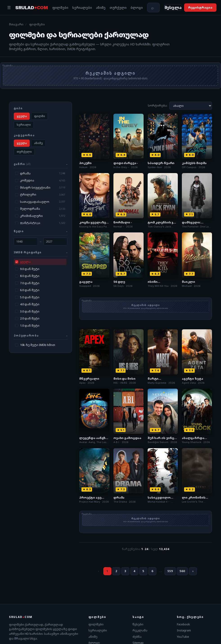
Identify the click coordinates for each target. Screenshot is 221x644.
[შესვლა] (176, 8)
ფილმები (60, 8)
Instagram (184, 632)
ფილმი (39, 117)
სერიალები (82, 8)
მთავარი (16, 26)
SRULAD (32, 8)
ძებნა (137, 638)
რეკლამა (140, 632)
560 (182, 572)
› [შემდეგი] (193, 572)
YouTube (183, 638)
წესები (138, 625)
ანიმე (101, 8)
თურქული (118, 8)
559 (170, 572)
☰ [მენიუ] (9, 8)
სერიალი (24, 126)
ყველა (22, 117)
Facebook (183, 625)
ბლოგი (137, 8)
